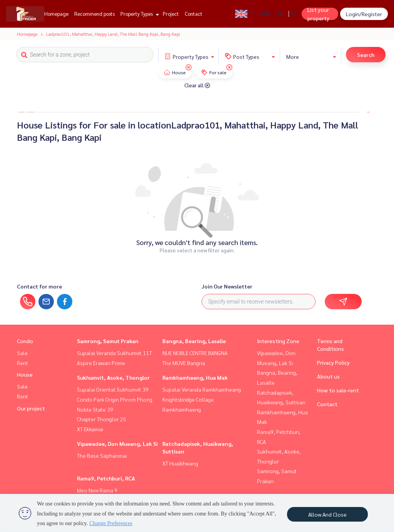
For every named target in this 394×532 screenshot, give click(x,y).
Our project (31, 408)
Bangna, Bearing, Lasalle (194, 341)
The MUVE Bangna (184, 363)
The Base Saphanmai (102, 455)
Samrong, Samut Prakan (108, 341)
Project (171, 14)
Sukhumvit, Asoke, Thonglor (113, 377)
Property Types (139, 14)
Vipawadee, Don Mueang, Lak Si (117, 444)
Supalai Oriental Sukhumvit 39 (113, 389)
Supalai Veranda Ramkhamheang (202, 389)
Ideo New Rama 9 (97, 490)
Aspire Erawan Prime (101, 363)
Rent (23, 363)
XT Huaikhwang (180, 463)
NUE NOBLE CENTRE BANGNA (195, 353)
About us (328, 376)
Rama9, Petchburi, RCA (106, 478)
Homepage (56, 14)
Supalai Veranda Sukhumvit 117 (114, 353)
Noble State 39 (95, 409)
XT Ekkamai (90, 429)
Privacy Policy (333, 362)
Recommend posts (94, 14)
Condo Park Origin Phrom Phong (115, 399)
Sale (22, 353)
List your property (318, 14)
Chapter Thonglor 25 (102, 419)
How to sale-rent (338, 390)
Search (366, 55)
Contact (194, 14)
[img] (189, 67)
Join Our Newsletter (227, 286)
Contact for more (39, 286)
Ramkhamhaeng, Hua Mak (195, 377)
